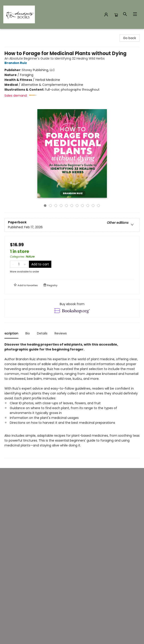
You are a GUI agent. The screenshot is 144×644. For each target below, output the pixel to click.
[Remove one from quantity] (13, 264)
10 (93, 206)
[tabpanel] (72, 400)
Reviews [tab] (64, 333)
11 (98, 206)
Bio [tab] (31, 333)
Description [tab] (13, 333)
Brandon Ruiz (16, 63)
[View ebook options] (72, 308)
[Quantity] (19, 264)
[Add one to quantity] (25, 264)
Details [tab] (46, 333)
